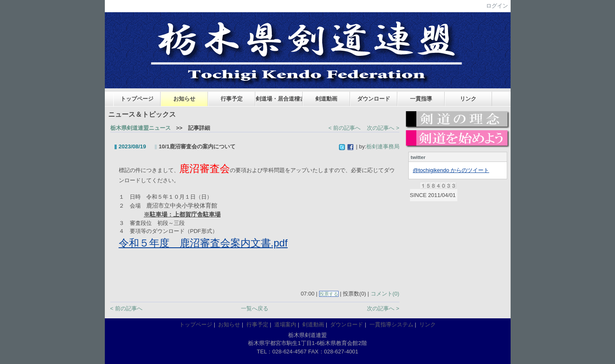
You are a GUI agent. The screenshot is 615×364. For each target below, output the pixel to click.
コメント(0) (385, 294)
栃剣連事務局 (383, 146)
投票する (329, 294)
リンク (468, 99)
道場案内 (285, 324)
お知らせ (184, 99)
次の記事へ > (383, 128)
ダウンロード (374, 99)
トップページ (137, 99)
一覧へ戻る (255, 308)
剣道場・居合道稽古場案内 (279, 99)
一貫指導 (421, 99)
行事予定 (232, 99)
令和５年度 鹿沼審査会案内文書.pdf (203, 243)
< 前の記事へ (344, 128)
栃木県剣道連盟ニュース (141, 128)
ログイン (497, 6)
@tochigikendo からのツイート (451, 170)
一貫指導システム (391, 324)
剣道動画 (326, 99)
